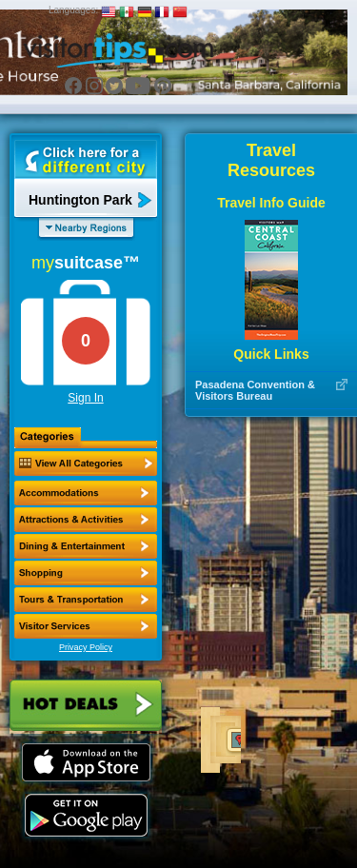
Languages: (73, 10)
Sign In (85, 398)
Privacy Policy (86, 647)
